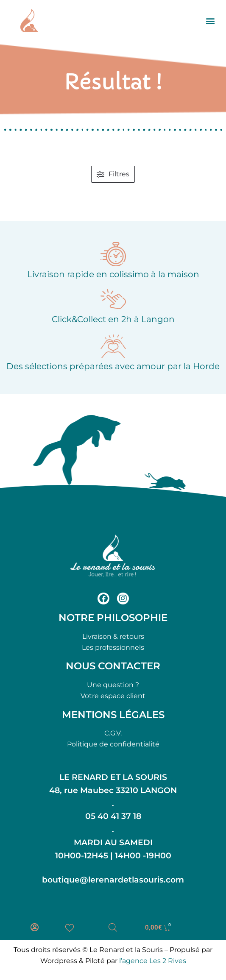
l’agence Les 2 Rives (153, 961)
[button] (211, 21)
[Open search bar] (113, 927)
